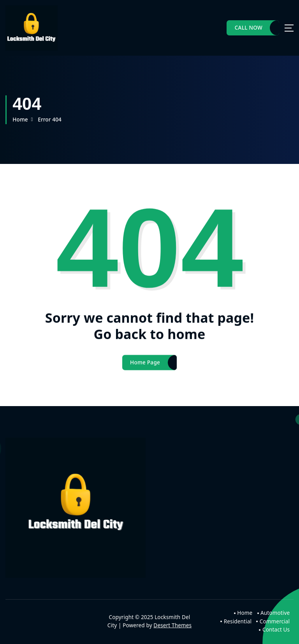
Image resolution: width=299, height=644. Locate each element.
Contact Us (276, 630)
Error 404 (50, 120)
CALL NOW (249, 28)
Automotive (275, 613)
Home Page (145, 366)
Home (20, 120)
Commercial (275, 621)
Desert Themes (172, 625)
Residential (238, 621)
